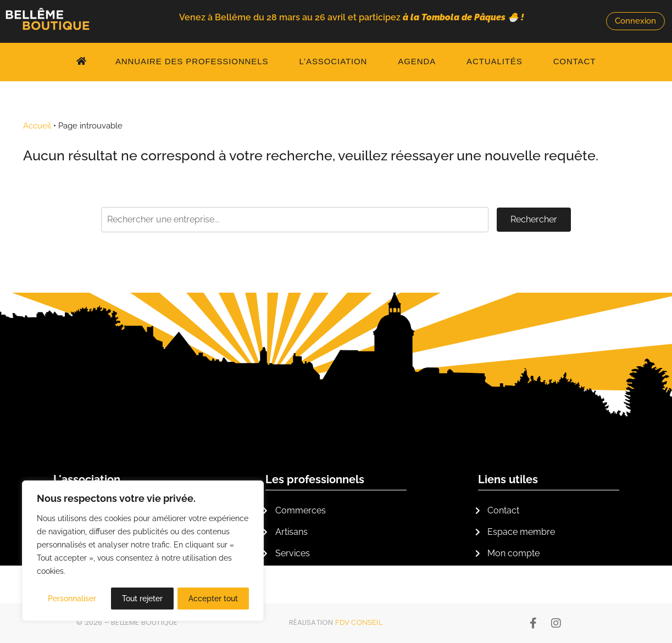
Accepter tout (213, 599)
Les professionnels (315, 479)
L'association (87, 479)
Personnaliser (72, 599)
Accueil (37, 126)
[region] (143, 551)
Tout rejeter (142, 599)
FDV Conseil (359, 622)
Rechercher (534, 219)
